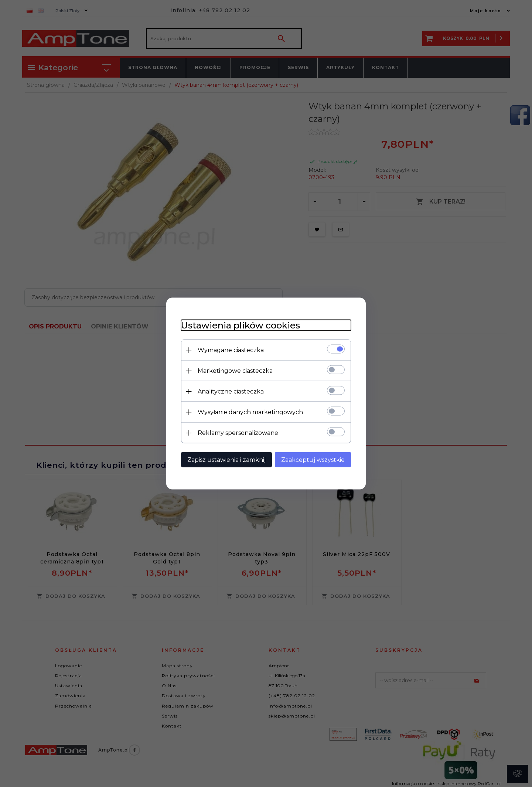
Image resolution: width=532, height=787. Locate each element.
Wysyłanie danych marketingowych (250, 412)
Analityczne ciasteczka (231, 391)
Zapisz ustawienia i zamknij (226, 460)
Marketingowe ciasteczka (235, 371)
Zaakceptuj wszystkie (313, 460)
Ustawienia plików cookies (241, 325)
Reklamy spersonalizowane (238, 433)
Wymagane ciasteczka (231, 350)
